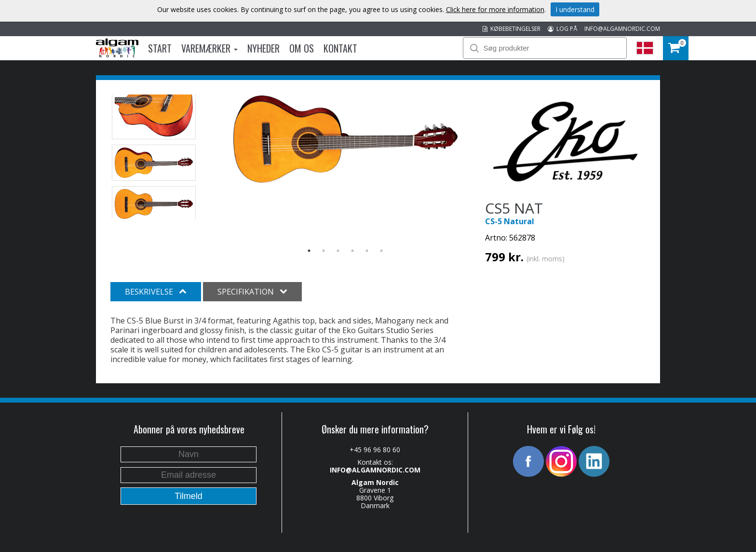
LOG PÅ (562, 29)
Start (160, 48)
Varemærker (209, 48)
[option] (345, 139)
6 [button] (381, 251)
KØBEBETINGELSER (512, 29)
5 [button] (367, 251)
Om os (302, 48)
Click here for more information (495, 9)
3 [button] (338, 251)
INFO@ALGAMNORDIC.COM (622, 29)
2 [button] (324, 251)
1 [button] (309, 251)
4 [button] (352, 251)
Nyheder (263, 48)
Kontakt (340, 48)
